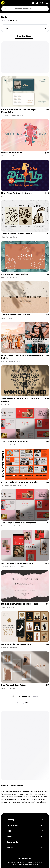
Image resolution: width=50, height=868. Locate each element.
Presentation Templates (18, 115)
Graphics (5, 156)
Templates (5, 115)
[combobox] (30, 9)
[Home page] (13, 697)
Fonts (3, 196)
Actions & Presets (15, 361)
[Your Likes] (37, 3)
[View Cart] (33, 3)
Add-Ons (5, 361)
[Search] (45, 9)
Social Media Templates (18, 566)
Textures (11, 318)
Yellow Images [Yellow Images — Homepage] (25, 859)
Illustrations (13, 156)
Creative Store (24, 36)
